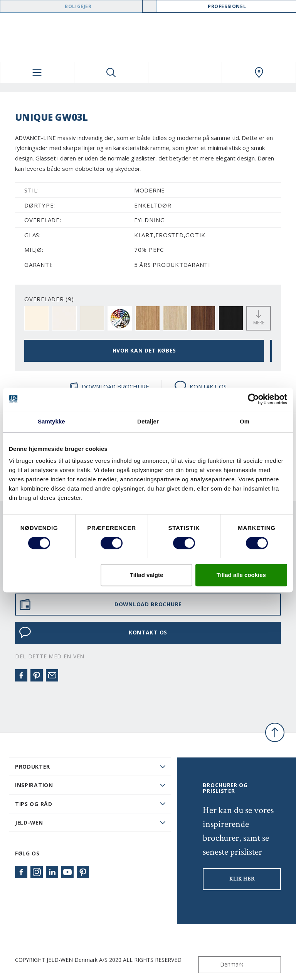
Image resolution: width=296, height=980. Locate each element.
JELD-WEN (29, 822)
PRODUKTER (32, 767)
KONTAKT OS (200, 386)
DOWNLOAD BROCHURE (109, 386)
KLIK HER (242, 879)
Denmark (222, 965)
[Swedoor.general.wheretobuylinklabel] (259, 73)
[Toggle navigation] (37, 73)
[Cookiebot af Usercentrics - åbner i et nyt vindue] (253, 399)
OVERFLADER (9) (49, 299)
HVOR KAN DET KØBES (144, 350)
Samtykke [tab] (51, 421)
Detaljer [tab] (148, 421)
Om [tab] (245, 421)
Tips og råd (34, 804)
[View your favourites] (185, 73)
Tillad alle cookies (241, 575)
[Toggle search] (111, 73)
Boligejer (78, 6)
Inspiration (34, 785)
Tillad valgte (146, 575)
